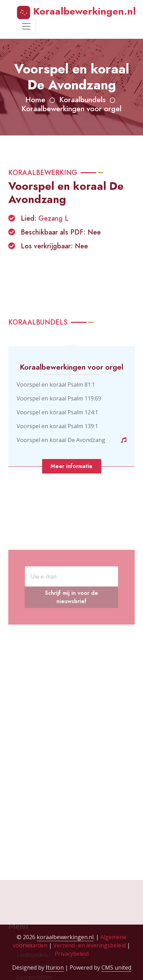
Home (35, 100)
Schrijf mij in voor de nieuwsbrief (71, 623)
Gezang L (53, 218)
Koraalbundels (82, 100)
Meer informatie (71, 466)
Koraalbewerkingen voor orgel (71, 109)
